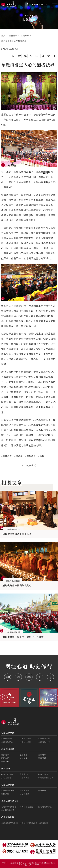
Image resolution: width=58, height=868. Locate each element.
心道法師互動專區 (10, 801)
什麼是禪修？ (26, 790)
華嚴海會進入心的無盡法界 (14, 41)
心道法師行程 (44, 742)
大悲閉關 (24, 758)
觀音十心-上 (25, 774)
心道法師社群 (8, 817)
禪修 (42, 456)
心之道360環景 (8, 810)
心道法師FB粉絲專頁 (29, 823)
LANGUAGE (40, 4)
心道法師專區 (8, 733)
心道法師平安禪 (8, 790)
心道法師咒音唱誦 (9, 807)
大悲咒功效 (6, 778)
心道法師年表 (44, 738)
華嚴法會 (31, 456)
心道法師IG (43, 823)
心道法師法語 (26, 742)
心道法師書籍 (7, 742)
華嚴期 (19, 456)
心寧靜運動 (25, 794)
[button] (3, 697)
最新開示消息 (8, 749)
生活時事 (25, 36)
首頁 (4, 36)
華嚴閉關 (42, 758)
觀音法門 (6, 768)
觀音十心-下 (43, 774)
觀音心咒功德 (7, 774)
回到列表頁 (29, 465)
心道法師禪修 (8, 785)
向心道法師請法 (45, 807)
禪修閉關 (5, 761)
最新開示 (13, 36)
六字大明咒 (25, 778)
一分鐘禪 (42, 790)
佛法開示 (5, 755)
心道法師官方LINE (9, 823)
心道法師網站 (7, 738)
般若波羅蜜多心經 (46, 778)
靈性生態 (24, 755)
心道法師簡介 (26, 738)
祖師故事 (42, 755)
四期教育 (7, 456)
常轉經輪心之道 (27, 807)
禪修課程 (5, 794)
